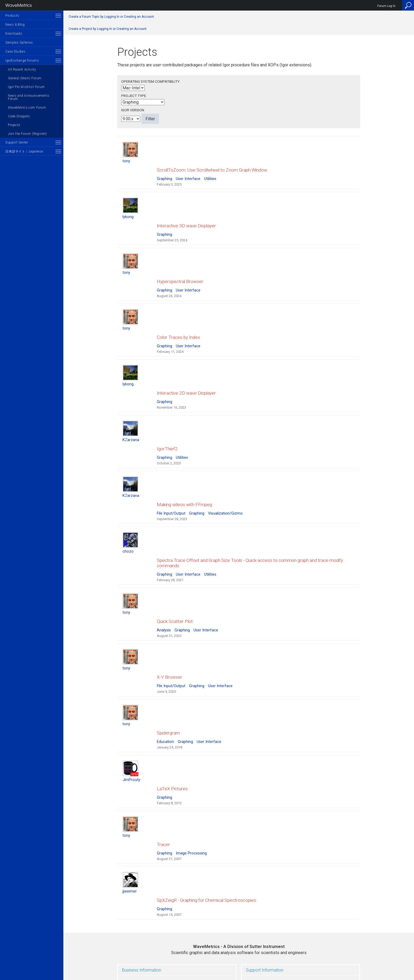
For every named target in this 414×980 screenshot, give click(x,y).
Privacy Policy (239, 958)
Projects (14, 125)
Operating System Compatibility (150, 81)
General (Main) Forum (25, 78)
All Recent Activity (22, 70)
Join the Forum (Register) (27, 134)
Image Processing (191, 785)
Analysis (164, 583)
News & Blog (15, 25)
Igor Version (133, 110)
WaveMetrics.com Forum (27, 108)
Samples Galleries (19, 43)
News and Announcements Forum (29, 97)
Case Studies (15, 52)
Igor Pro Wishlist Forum (26, 87)
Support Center (17, 142)
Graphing (164, 174)
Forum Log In (386, 6)
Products (12, 16)
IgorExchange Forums (22, 61)
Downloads (14, 34)
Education (165, 684)
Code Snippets (19, 116)
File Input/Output (171, 476)
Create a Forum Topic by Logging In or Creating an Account (111, 17)
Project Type (134, 96)
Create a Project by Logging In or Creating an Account (108, 29)
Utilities (210, 174)
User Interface (188, 174)
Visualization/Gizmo (225, 476)
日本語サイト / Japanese (24, 151)
